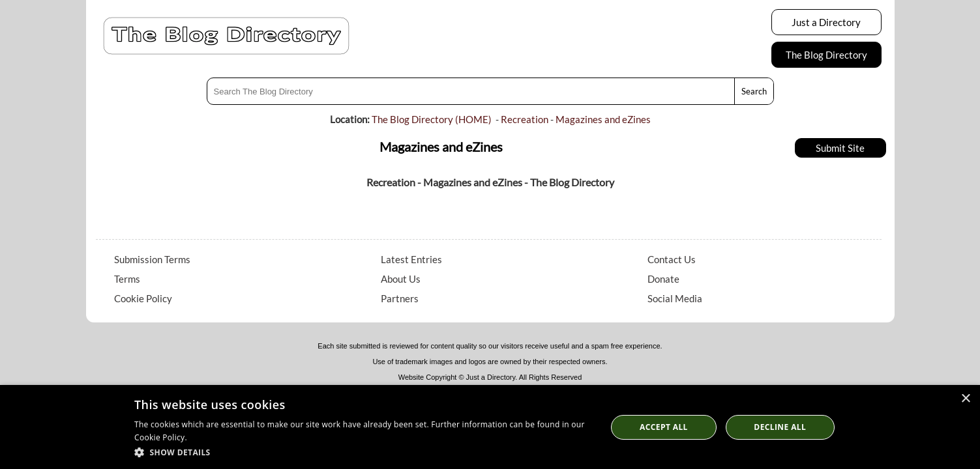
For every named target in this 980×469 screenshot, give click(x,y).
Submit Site (840, 148)
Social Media (675, 298)
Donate (663, 279)
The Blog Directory (826, 55)
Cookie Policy (143, 298)
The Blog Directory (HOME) (432, 119)
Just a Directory (826, 22)
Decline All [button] (780, 427)
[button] (364, 452)
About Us (401, 279)
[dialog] (490, 427)
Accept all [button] (664, 427)
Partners (400, 298)
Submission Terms (152, 259)
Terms (127, 279)
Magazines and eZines (603, 119)
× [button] (965, 399)
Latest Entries (411, 259)
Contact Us (672, 259)
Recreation (525, 119)
